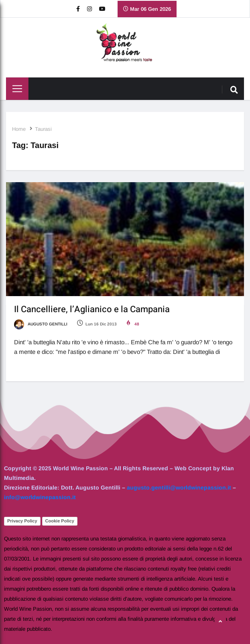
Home (19, 129)
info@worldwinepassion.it (40, 497)
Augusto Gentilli (41, 324)
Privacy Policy (22, 521)
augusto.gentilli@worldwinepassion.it (179, 488)
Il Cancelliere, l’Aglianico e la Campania (92, 309)
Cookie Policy (60, 521)
